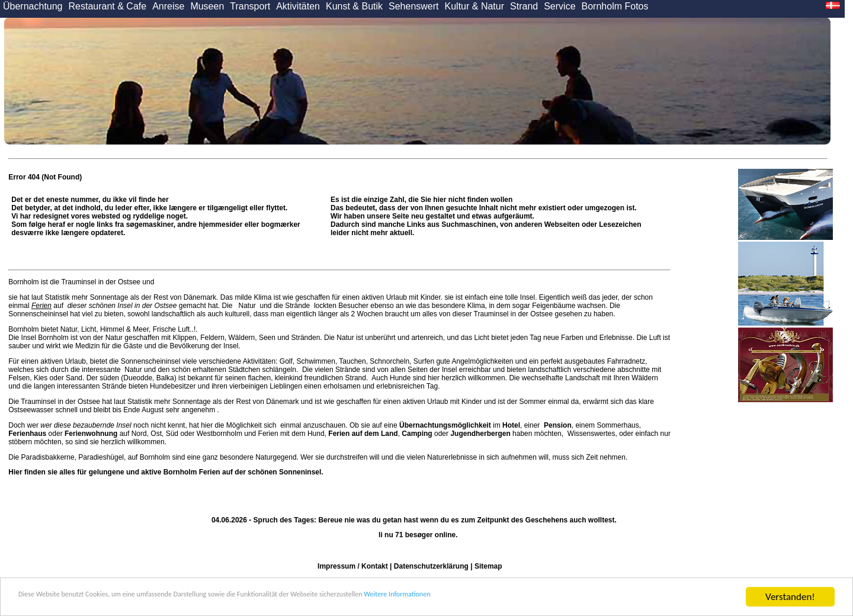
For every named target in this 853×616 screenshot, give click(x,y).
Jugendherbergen (480, 434)
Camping (417, 434)
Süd (172, 434)
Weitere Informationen (551, 597)
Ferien (41, 306)
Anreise (168, 6)
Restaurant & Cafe (108, 6)
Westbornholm (219, 434)
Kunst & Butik (354, 6)
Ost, (157, 434)
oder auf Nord (77, 434)
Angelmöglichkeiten (482, 361)
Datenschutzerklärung (431, 566)
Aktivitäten (298, 6)
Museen (207, 6)
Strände (298, 306)
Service (559, 6)
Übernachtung (33, 6)
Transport (250, 6)
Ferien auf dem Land (363, 434)
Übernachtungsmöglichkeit (445, 425)
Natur (247, 306)
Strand (524, 6)
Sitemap (488, 566)
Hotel (511, 425)
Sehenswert (414, 6)
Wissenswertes (591, 434)
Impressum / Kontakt (353, 566)
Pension (558, 425)
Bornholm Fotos (615, 6)
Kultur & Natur (474, 6)
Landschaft (583, 378)
